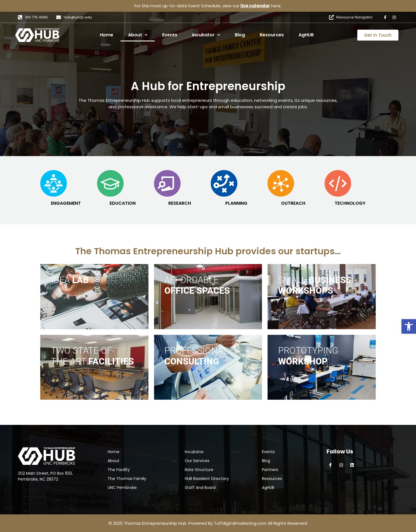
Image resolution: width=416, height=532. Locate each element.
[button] (409, 326)
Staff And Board (200, 488)
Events (170, 35)
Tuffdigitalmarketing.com (240, 523)
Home (107, 35)
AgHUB (306, 35)
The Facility (119, 470)
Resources (272, 35)
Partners (270, 470)
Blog (240, 35)
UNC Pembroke (122, 488)
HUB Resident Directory (207, 479)
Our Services (197, 461)
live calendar (255, 6)
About (138, 35)
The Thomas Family (127, 479)
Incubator (206, 35)
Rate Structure (199, 470)
